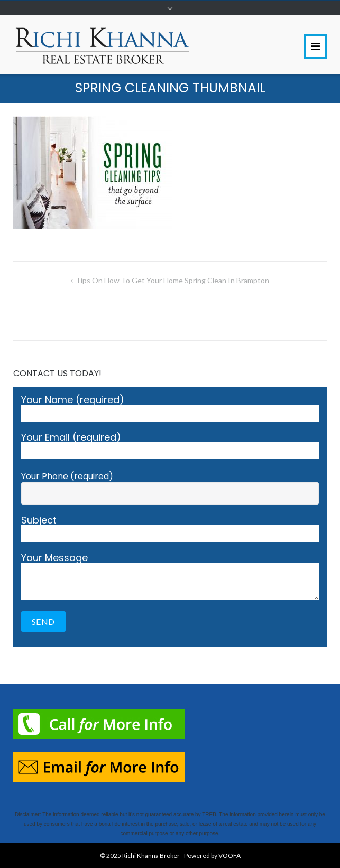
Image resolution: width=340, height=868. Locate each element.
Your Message (170, 576)
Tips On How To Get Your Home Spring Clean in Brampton (172, 280)
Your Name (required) (170, 408)
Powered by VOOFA (212, 856)
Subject (170, 529)
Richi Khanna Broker (151, 856)
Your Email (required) (170, 446)
